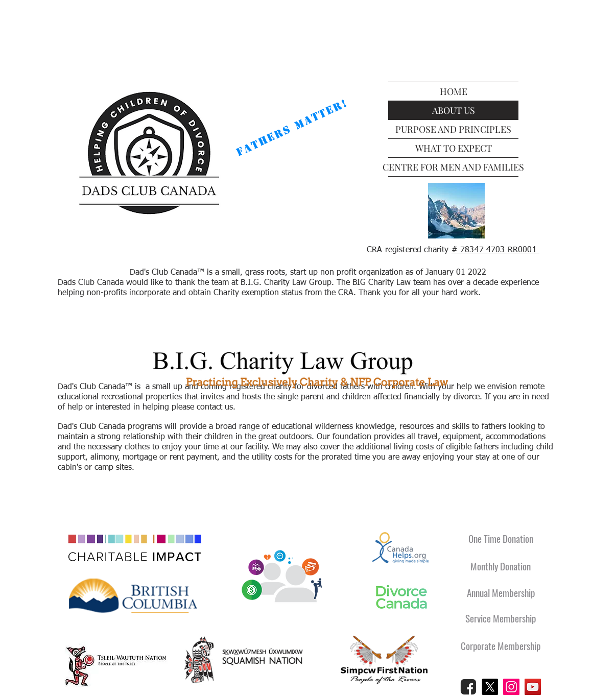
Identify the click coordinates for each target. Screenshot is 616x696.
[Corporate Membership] (501, 646)
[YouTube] (533, 687)
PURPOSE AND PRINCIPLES (453, 129)
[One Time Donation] (501, 538)
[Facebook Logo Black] (468, 687)
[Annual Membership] (501, 593)
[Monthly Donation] (501, 566)
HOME (454, 91)
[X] (490, 687)
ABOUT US (454, 110)
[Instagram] (511, 687)
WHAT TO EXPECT (454, 148)
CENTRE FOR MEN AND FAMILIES (453, 167)
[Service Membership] (501, 618)
